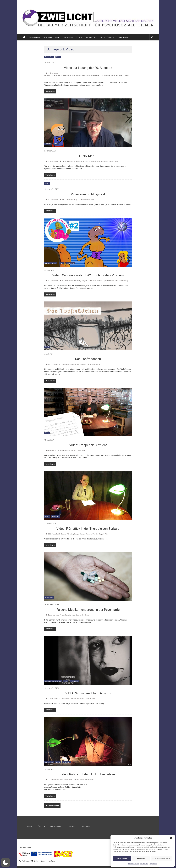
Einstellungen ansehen (162, 858)
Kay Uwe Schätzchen (91, 161)
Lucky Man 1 (88, 156)
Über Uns (122, 37)
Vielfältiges (70, 263)
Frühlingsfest (85, 200)
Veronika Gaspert (98, 534)
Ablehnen (141, 858)
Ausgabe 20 (58, 75)
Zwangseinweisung (83, 615)
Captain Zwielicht (107, 37)
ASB (52, 75)
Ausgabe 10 (56, 699)
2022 (64, 200)
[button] (171, 838)
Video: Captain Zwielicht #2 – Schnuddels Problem (88, 275)
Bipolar (64, 161)
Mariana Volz (75, 364)
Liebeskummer (66, 364)
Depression (71, 161)
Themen (48, 144)
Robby (87, 780)
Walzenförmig (124, 281)
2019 (50, 780)
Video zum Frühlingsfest (88, 194)
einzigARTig (91, 37)
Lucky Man (103, 161)
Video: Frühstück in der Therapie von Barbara (88, 529)
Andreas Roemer (58, 780)
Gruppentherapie (80, 534)
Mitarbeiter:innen (56, 826)
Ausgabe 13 (68, 780)
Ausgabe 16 (56, 364)
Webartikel (33, 37)
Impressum (153, 864)
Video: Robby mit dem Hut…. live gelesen (88, 774)
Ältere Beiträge (53, 805)
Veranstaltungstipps (52, 37)
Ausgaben (68, 37)
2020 (50, 699)
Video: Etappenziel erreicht (88, 445)
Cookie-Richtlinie (134, 864)
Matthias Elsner (76, 450)
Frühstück (70, 534)
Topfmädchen (91, 364)
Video (58, 57)
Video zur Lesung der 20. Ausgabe (88, 68)
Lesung (103, 75)
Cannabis (76, 780)
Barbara (63, 534)
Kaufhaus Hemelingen (93, 75)
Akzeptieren (122, 858)
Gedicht (73, 699)
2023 (48, 75)
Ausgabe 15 (86, 281)
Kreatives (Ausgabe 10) (53, 681)
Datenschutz (144, 864)
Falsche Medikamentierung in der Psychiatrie (88, 610)
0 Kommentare (52, 73)
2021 (50, 364)
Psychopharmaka (65, 615)
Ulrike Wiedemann (112, 75)
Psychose (110, 161)
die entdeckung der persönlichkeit (74, 75)
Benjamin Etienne (96, 281)
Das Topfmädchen (88, 359)
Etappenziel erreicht (63, 450)
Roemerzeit (49, 762)
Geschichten (80, 161)
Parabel (83, 364)
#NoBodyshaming (75, 281)
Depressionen (65, 699)
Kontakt (30, 826)
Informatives (49, 57)
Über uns (41, 826)
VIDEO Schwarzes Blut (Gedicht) (88, 693)
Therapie (89, 534)
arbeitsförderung (71, 200)
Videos (79, 37)
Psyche (88, 699)
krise (57, 615)
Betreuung (52, 615)
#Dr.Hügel (65, 281)
